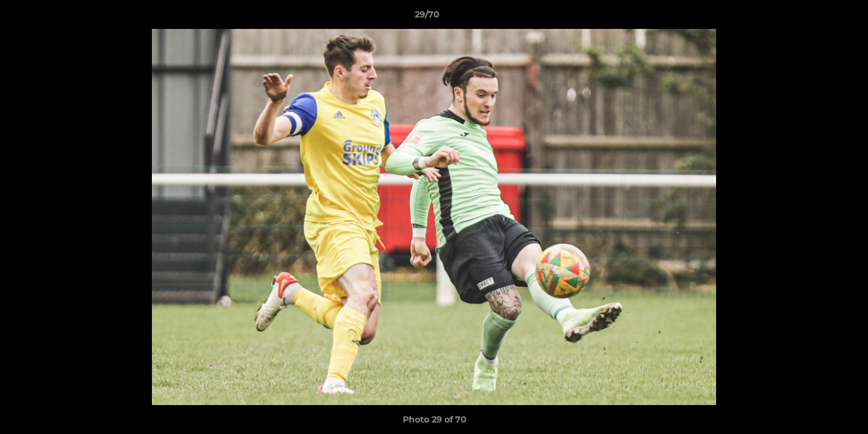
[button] (817, 17)
